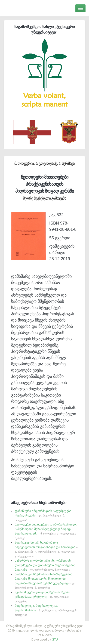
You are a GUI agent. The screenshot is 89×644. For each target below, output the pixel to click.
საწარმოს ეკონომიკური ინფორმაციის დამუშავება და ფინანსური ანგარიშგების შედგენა (45, 565)
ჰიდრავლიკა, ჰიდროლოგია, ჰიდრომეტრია (46, 610)
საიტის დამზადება (58, 623)
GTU (55, 639)
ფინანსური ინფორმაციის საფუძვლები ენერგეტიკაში (43, 515)
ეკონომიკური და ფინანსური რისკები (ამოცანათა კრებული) (42, 597)
